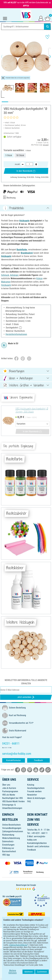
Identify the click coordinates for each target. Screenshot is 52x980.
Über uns (6, 785)
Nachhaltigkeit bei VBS (12, 798)
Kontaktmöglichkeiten (37, 843)
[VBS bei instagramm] (24, 770)
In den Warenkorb (26, 171)
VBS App (6, 855)
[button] (4, 57)
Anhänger (14, 275)
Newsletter (32, 795)
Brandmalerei (27, 253)
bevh (12, 896)
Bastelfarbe (22, 250)
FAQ (29, 801)
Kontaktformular (14, 760)
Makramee (6, 282)
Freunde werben (34, 791)
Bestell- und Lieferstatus (38, 846)
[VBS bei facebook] (17, 770)
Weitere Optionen (11, 973)
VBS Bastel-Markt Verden (13, 801)
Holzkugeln (24, 221)
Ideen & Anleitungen (36, 798)
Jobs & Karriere (9, 788)
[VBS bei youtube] (36, 770)
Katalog (31, 785)
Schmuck (5, 275)
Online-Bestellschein (11, 825)
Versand (46, 145)
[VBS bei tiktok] (42, 770)
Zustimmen (44, 973)
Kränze (39, 278)
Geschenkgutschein (36, 788)
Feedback (38, 760)
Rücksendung (8, 835)
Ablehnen (30, 973)
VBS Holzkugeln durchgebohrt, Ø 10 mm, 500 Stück (32, 410)
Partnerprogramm (10, 791)
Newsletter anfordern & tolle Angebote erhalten (26, 682)
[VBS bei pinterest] (30, 770)
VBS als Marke (9, 795)
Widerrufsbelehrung (11, 838)
